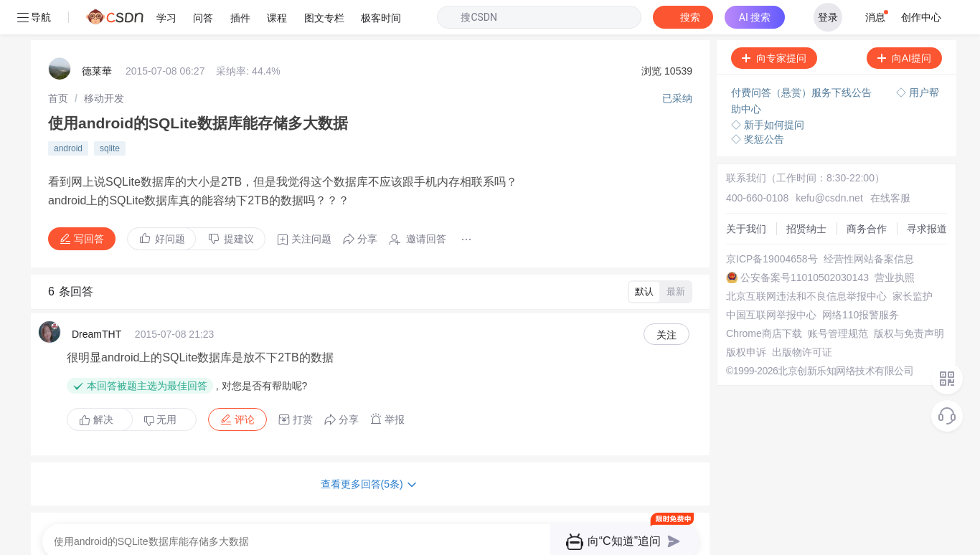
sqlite (110, 114)
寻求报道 (922, 194)
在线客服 (885, 163)
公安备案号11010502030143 (800, 243)
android (68, 114)
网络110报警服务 (856, 280)
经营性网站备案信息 (864, 224)
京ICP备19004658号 (767, 224)
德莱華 (97, 37)
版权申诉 (741, 318)
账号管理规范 (833, 299)
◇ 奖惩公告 (753, 105)
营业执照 (890, 243)
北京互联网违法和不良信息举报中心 (801, 262)
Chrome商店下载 (759, 299)
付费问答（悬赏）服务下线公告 (798, 58)
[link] (58, 64)
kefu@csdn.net (824, 163)
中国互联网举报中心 (766, 280)
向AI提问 (899, 24)
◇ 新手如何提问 (763, 90)
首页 (58, 64)
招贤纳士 (801, 194)
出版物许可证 (797, 318)
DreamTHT (96, 300)
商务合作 (862, 194)
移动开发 (104, 64)
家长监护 (908, 262)
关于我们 (741, 194)
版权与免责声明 (904, 299)
